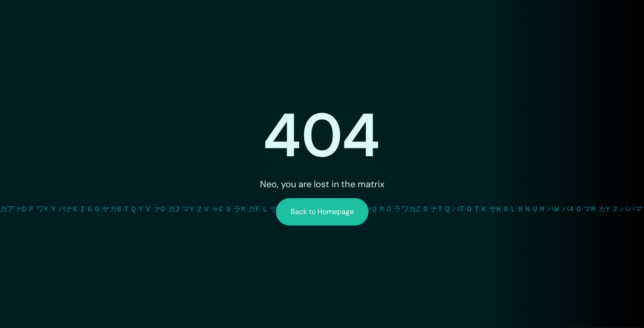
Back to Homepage (322, 212)
